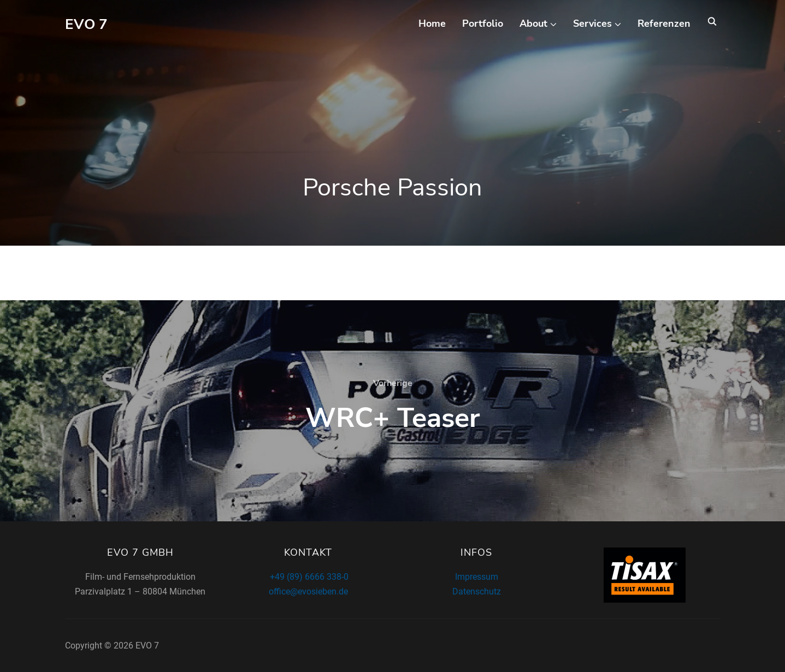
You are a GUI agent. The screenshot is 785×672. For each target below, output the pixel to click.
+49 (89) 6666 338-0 (308, 577)
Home (432, 23)
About (533, 23)
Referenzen (664, 23)
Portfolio (483, 23)
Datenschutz (477, 591)
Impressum (477, 577)
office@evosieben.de (308, 591)
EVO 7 (86, 24)
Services (592, 23)
